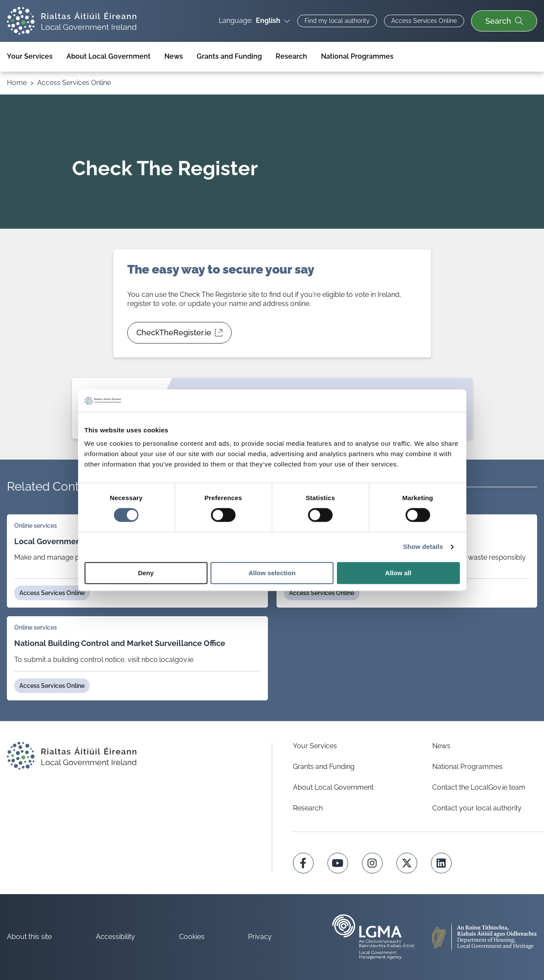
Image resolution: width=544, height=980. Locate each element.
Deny (146, 573)
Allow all (398, 573)
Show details (423, 547)
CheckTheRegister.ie (179, 336)
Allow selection (272, 573)
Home (17, 83)
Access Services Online (74, 83)
